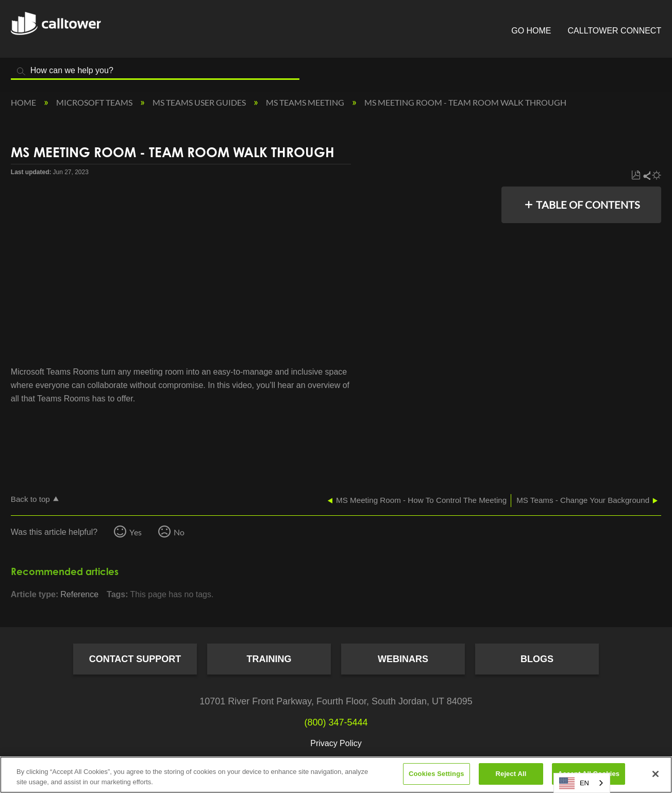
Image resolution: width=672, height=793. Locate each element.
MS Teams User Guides (200, 102)
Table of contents (588, 205)
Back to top (30, 499)
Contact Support (135, 659)
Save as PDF (636, 175)
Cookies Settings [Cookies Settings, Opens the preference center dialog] (436, 774)
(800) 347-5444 (336, 722)
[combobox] (582, 783)
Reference (79, 594)
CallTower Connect (615, 31)
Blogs (537, 659)
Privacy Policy (336, 743)
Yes (136, 532)
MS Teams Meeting (306, 102)
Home (24, 102)
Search (21, 71)
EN (574, 783)
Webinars (403, 659)
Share (646, 175)
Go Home (531, 31)
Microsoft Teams (95, 102)
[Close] (656, 774)
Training (269, 659)
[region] (336, 775)
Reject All (511, 774)
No (179, 532)
